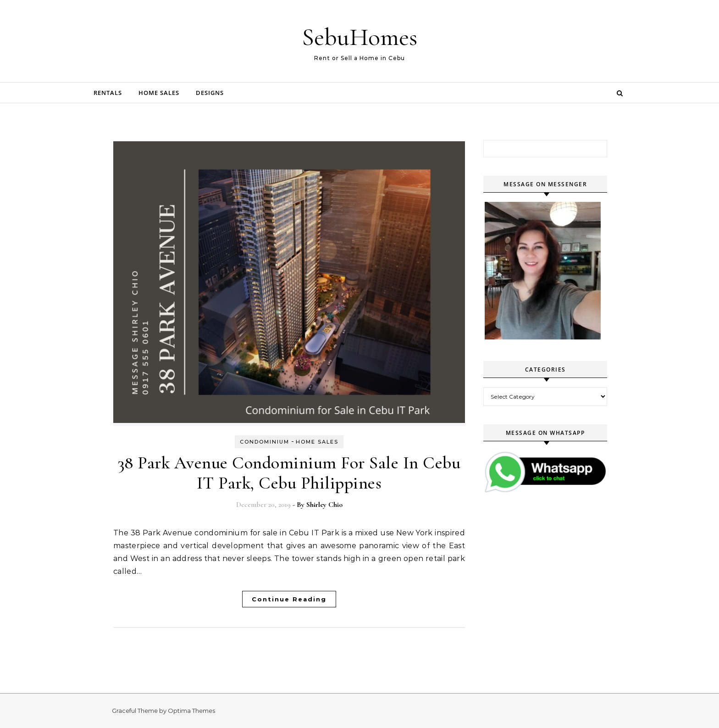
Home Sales (159, 93)
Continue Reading (289, 599)
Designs (210, 93)
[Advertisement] (552, 584)
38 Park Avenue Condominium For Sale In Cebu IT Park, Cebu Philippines (289, 473)
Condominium (265, 442)
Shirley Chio (324, 505)
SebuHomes (359, 37)
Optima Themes (191, 711)
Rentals (108, 93)
